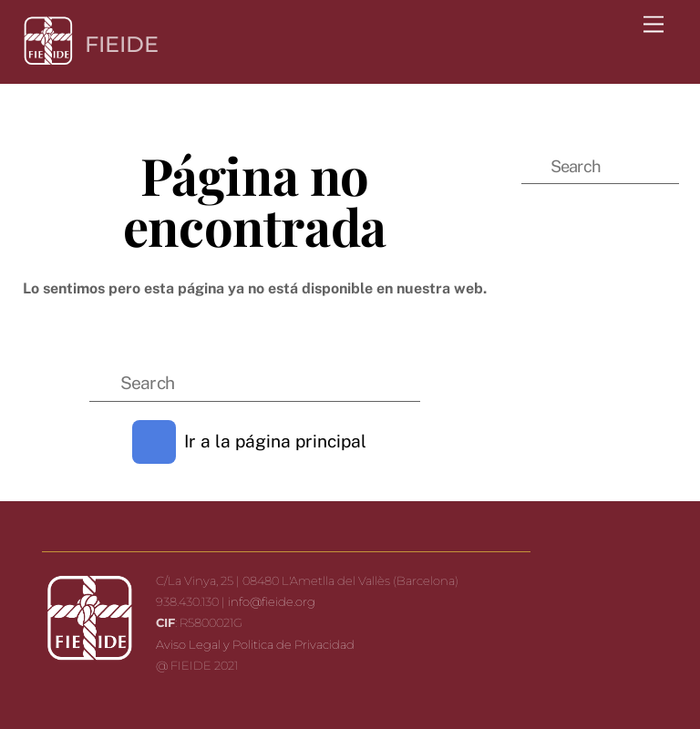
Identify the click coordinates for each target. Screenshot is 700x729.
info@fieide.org (272, 601)
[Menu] (654, 25)
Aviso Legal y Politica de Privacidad (255, 644)
